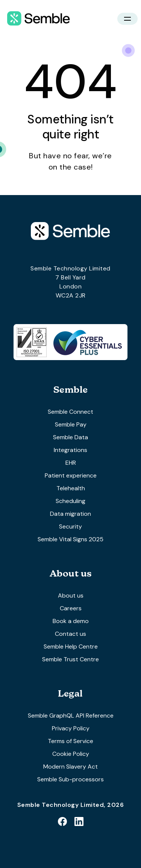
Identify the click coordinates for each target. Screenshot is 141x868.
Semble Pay (71, 424)
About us (71, 595)
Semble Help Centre (71, 646)
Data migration (70, 514)
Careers (71, 608)
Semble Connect (70, 412)
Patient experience (71, 475)
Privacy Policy (71, 728)
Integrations (70, 450)
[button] (127, 19)
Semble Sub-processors (70, 779)
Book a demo (71, 621)
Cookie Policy (71, 754)
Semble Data (70, 437)
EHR (71, 463)
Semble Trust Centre (70, 659)
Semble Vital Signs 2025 (70, 539)
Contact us (70, 634)
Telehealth (71, 488)
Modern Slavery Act (70, 767)
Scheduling (70, 501)
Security (70, 526)
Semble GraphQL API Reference (71, 716)
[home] (37, 19)
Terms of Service (70, 741)
